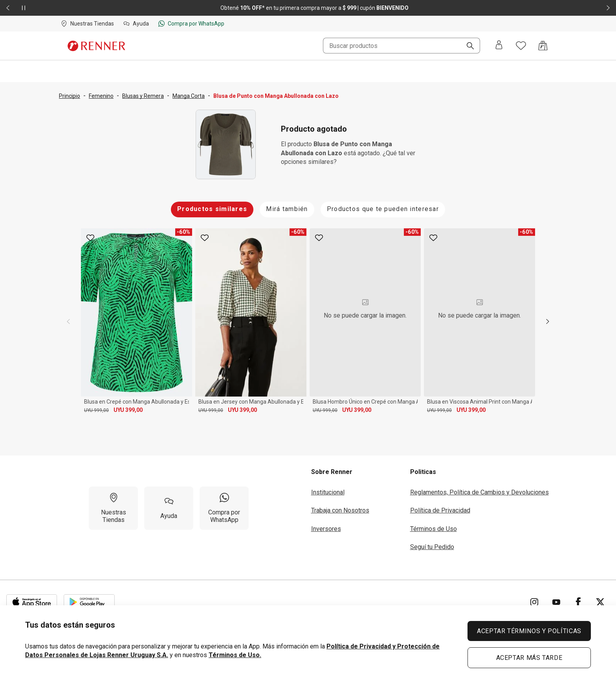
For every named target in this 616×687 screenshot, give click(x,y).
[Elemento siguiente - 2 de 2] (608, 8)
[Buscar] (467, 46)
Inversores (326, 529)
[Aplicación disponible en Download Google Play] (89, 602)
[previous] (68, 321)
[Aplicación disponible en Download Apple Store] (32, 602)
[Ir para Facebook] (578, 602)
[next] (548, 321)
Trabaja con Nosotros (340, 510)
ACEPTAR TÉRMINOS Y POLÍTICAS (529, 631)
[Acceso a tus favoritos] (521, 46)
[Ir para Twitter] (600, 602)
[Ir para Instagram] (534, 602)
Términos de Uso (434, 529)
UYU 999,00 (96, 410)
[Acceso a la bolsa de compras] (543, 46)
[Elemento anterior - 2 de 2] (8, 8)
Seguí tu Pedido (432, 547)
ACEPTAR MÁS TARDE (529, 658)
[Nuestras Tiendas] (113, 508)
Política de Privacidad (440, 510)
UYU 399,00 (128, 410)
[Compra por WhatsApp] (224, 508)
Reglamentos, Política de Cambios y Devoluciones (479, 492)
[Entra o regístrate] (499, 46)
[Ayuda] (169, 508)
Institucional (328, 492)
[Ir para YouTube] (556, 602)
